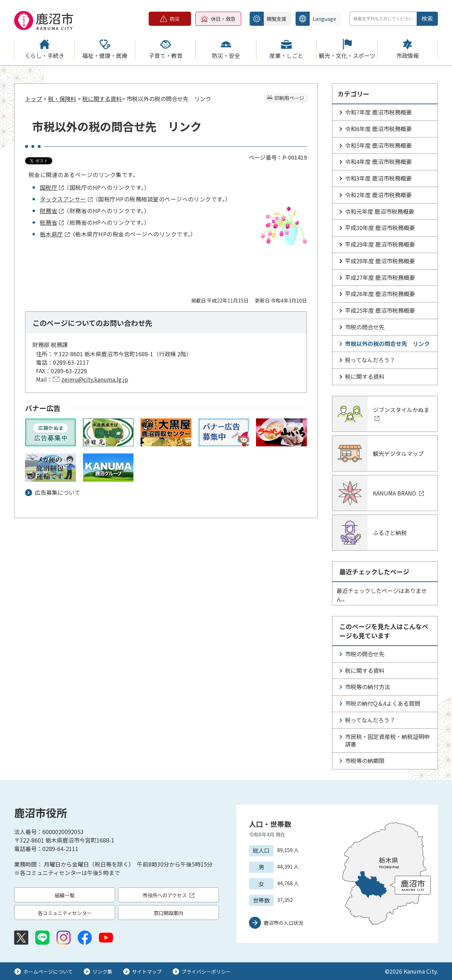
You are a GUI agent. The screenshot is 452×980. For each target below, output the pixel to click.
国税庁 (52, 187)
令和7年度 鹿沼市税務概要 (378, 112)
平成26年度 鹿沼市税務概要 (380, 294)
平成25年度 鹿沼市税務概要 (380, 310)
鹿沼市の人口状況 (284, 923)
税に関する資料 (102, 99)
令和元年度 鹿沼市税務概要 (380, 211)
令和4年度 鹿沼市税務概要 (378, 162)
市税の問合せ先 (365, 327)
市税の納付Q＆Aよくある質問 (383, 703)
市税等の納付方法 (368, 687)
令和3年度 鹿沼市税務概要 (378, 178)
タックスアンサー (66, 199)
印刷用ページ (289, 98)
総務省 (52, 222)
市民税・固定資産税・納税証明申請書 (387, 740)
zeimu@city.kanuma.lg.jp (95, 379)
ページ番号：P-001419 (278, 157)
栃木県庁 (55, 234)
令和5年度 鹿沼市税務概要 (378, 145)
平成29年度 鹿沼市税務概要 (380, 244)
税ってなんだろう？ (370, 360)
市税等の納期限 (365, 761)
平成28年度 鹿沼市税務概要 (380, 261)
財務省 (52, 211)
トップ (34, 99)
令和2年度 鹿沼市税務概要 (378, 195)
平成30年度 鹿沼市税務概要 (380, 228)
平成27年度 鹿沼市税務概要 (380, 277)
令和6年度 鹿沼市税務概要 (378, 129)
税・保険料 (62, 99)
